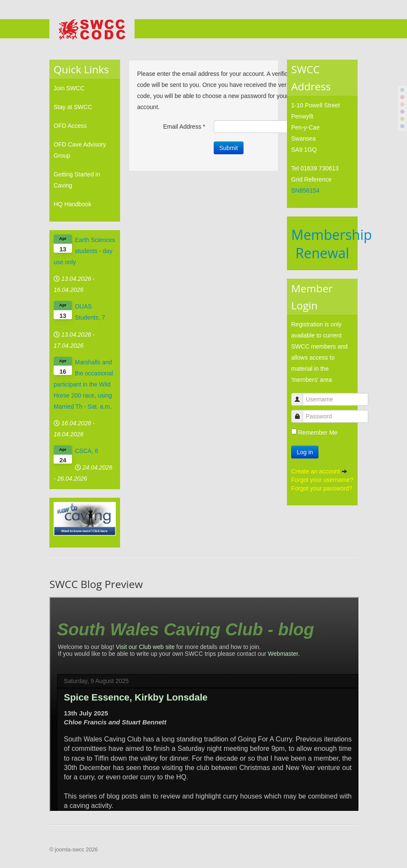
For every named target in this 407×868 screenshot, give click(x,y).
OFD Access (70, 126)
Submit (229, 148)
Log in (305, 452)
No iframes (204, 704)
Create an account (319, 471)
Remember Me (318, 433)
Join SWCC (69, 88)
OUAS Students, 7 (90, 312)
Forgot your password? (322, 488)
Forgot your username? (322, 480)
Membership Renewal (332, 244)
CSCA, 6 (86, 451)
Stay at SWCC (73, 107)
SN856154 (305, 190)
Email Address (184, 127)
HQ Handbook (73, 204)
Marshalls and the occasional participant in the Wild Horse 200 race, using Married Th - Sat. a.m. (83, 384)
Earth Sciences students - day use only (84, 251)
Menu (351, 29)
